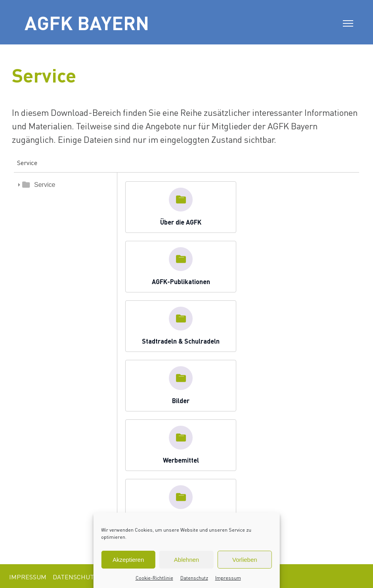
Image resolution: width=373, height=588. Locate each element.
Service (45, 185)
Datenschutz (194, 578)
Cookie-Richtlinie (154, 578)
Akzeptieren (128, 560)
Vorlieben (245, 560)
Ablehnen (186, 560)
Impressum (228, 578)
